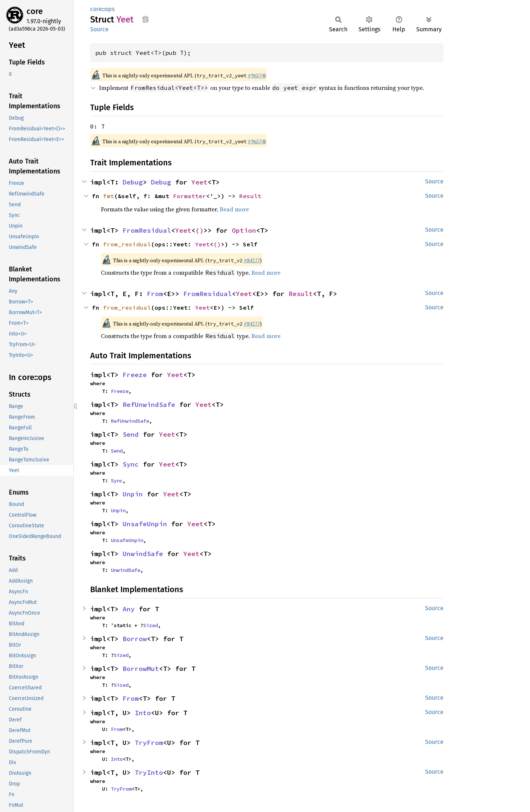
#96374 (256, 75)
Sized (151, 625)
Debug (133, 182)
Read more (234, 209)
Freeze (135, 375)
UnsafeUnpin (145, 524)
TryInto (149, 772)
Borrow (135, 639)
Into (143, 713)
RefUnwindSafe (149, 405)
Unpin (133, 494)
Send (131, 434)
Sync (131, 464)
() (199, 230)
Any (129, 609)
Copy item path (146, 19)
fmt (109, 196)
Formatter (190, 196)
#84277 (252, 260)
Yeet (199, 182)
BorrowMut (141, 669)
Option (244, 230)
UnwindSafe (143, 554)
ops (110, 9)
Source (99, 29)
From (155, 294)
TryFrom (149, 743)
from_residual (127, 244)
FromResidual (147, 230)
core (35, 11)
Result (250, 196)
